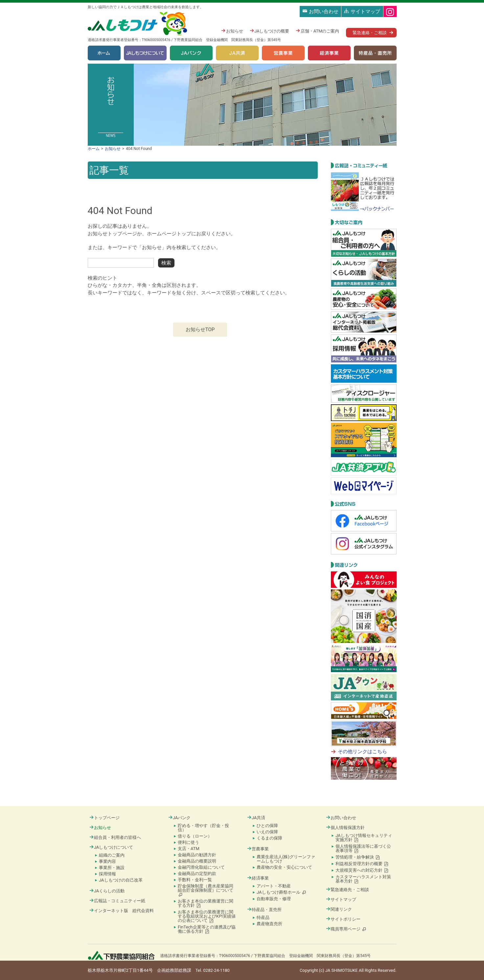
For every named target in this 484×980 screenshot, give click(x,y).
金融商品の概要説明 (197, 861)
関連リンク (339, 909)
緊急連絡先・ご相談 (347, 890)
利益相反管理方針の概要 (362, 864)
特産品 (263, 917)
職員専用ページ (346, 929)
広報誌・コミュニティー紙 (117, 901)
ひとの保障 (267, 826)
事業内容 (107, 861)
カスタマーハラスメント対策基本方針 (363, 879)
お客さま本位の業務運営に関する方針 (206, 903)
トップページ (104, 818)
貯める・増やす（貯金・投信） (203, 828)
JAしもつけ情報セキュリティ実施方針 (364, 838)
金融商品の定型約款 (197, 873)
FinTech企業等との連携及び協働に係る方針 (207, 929)
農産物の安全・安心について (284, 867)
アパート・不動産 (274, 886)
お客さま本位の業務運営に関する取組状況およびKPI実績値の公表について (207, 916)
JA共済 (237, 53)
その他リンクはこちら (362, 752)
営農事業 (283, 53)
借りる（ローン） (195, 836)
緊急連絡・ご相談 (370, 33)
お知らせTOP (200, 330)
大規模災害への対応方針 (362, 870)
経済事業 (329, 53)
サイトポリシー (343, 919)
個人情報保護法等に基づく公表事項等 (363, 848)
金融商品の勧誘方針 (197, 855)
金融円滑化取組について (201, 867)
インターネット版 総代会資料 (122, 911)
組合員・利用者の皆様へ (115, 837)
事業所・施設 (112, 868)
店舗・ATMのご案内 (317, 31)
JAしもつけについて (145, 53)
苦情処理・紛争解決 (358, 857)
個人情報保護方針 (345, 828)
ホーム (104, 53)
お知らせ (232, 31)
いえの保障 (267, 832)
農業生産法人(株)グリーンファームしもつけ (286, 859)
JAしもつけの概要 (270, 31)
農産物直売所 (269, 924)
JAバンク (191, 53)
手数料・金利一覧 (195, 880)
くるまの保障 (269, 838)
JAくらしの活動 (107, 891)
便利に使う (188, 842)
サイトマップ (362, 11)
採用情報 (107, 874)
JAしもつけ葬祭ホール (281, 892)
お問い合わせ (320, 11)
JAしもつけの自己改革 (121, 880)
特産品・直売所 (375, 53)
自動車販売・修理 (274, 899)
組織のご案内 (112, 855)
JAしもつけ (138, 24)
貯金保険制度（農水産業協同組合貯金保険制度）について (206, 890)
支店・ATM (189, 849)
